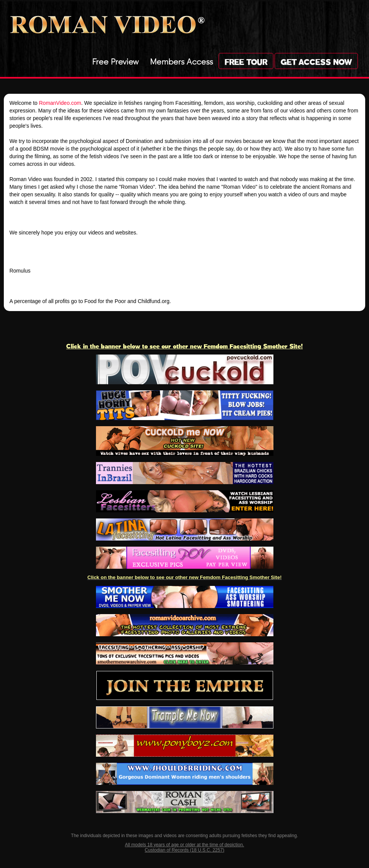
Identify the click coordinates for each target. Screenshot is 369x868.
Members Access (181, 60)
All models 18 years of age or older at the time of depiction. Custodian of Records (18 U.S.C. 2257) (184, 847)
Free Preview (115, 60)
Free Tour (246, 61)
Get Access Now (316, 61)
